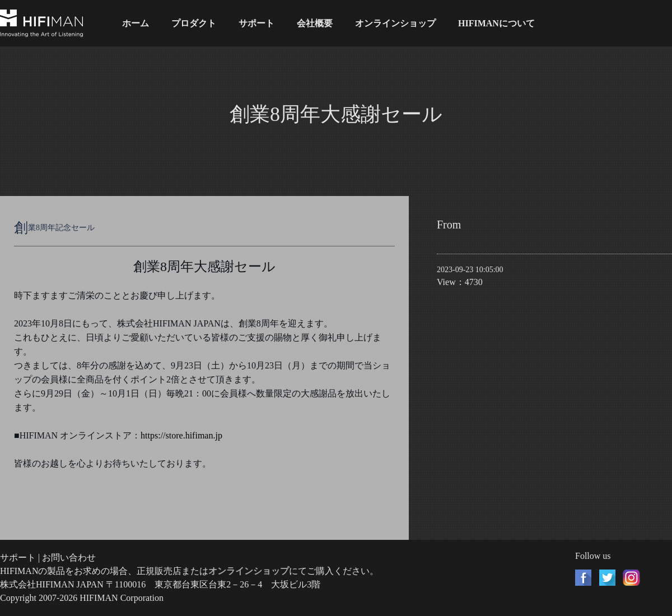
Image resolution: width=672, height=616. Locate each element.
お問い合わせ (69, 557)
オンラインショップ (395, 23)
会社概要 (315, 23)
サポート (256, 23)
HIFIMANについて (496, 23)
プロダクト (194, 23)
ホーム (136, 23)
